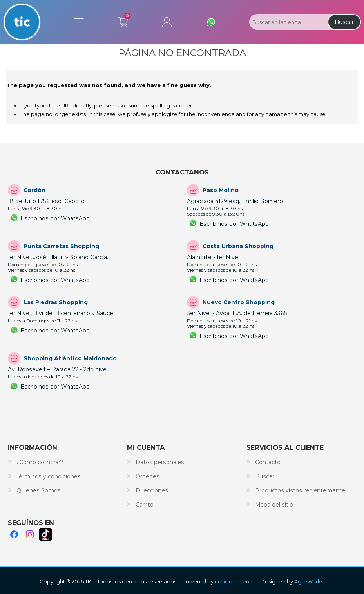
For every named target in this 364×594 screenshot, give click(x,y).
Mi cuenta (167, 22)
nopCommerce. (235, 581)
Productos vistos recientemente (300, 490)
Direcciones (152, 490)
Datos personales (160, 462)
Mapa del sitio (274, 505)
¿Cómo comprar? (40, 462)
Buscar (344, 22)
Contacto (268, 462)
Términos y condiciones (49, 476)
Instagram (30, 534)
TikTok (45, 534)
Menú (79, 22)
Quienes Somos (39, 490)
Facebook (14, 534)
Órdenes (148, 476)
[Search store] (288, 22)
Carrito (123, 20)
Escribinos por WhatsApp (55, 218)
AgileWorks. (309, 581)
